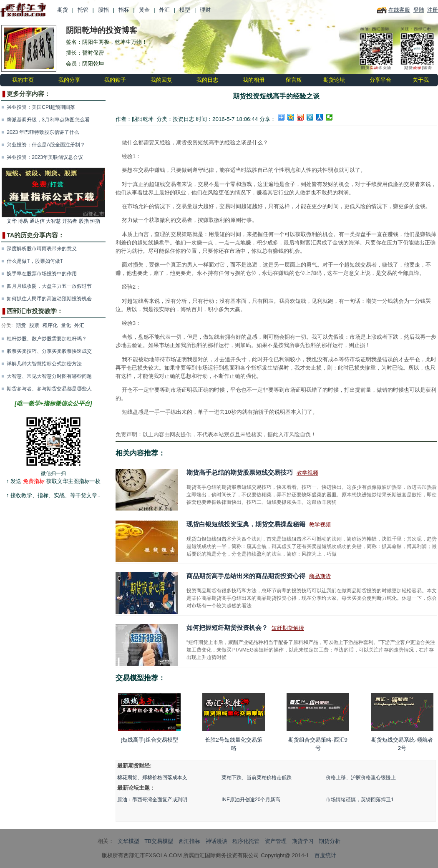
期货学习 (303, 841)
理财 (205, 10)
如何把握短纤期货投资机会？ (227, 628)
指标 (124, 10)
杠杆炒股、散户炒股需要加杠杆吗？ (47, 339)
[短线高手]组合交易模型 (149, 718)
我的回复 (161, 80)
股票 (34, 325)
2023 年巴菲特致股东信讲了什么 (43, 132)
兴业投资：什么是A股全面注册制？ (46, 145)
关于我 (421, 80)
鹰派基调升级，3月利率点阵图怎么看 (48, 120)
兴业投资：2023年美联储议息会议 (45, 157)
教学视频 (307, 473)
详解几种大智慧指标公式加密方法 (44, 364)
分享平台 (380, 80)
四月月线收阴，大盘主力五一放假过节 (49, 286)
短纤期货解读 (288, 628)
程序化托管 (246, 841)
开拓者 (70, 221)
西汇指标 (189, 841)
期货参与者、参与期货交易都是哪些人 (49, 389)
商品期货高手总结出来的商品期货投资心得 (246, 576)
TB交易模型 (159, 841)
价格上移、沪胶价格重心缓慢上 (361, 777)
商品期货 (320, 576)
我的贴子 (115, 80)
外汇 (164, 10)
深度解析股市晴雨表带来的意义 (42, 249)
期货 (63, 10)
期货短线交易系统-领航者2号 (402, 722)
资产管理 (276, 841)
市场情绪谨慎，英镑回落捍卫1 (360, 800)
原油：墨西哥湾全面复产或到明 (152, 800)
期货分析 (330, 841)
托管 (83, 10)
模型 (185, 10)
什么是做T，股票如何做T (35, 261)
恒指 (95, 221)
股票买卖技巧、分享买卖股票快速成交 (49, 351)
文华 (12, 221)
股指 (103, 10)
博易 (23, 221)
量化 (66, 325)
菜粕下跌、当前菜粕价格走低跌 (257, 777)
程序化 (50, 325)
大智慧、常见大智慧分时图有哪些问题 (49, 376)
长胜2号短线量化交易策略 (234, 722)
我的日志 (207, 80)
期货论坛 (334, 80)
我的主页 (23, 80)
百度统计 (325, 855)
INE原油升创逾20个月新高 (251, 800)
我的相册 (254, 80)
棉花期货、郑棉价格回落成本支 (152, 777)
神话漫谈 (216, 841)
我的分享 (69, 80)
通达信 (37, 221)
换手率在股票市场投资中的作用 (42, 274)
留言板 (294, 80)
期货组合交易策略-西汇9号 (318, 722)
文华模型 (128, 841)
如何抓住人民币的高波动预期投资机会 (49, 299)
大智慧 (53, 221)
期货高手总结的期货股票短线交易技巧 (240, 473)
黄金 (144, 10)
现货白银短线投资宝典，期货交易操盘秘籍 (246, 524)
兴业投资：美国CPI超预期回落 (41, 107)
